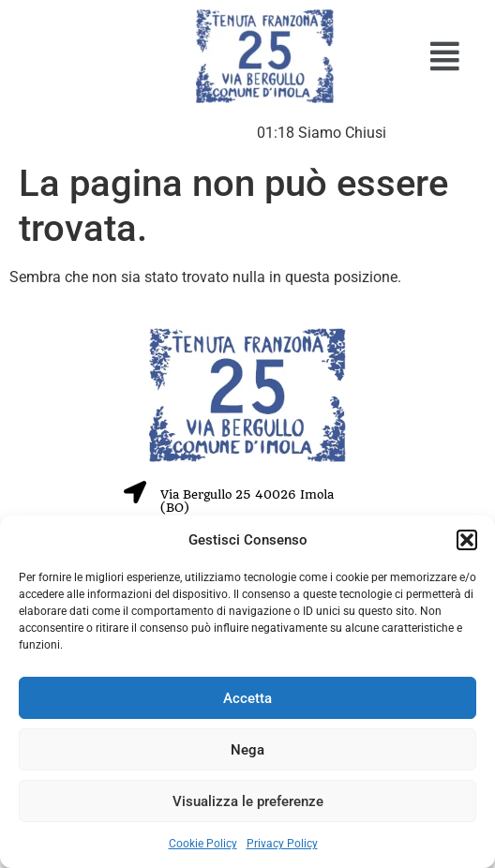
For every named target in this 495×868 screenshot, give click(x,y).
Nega (247, 750)
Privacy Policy (282, 844)
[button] (467, 540)
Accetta (247, 698)
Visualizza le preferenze (248, 801)
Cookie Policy (203, 844)
